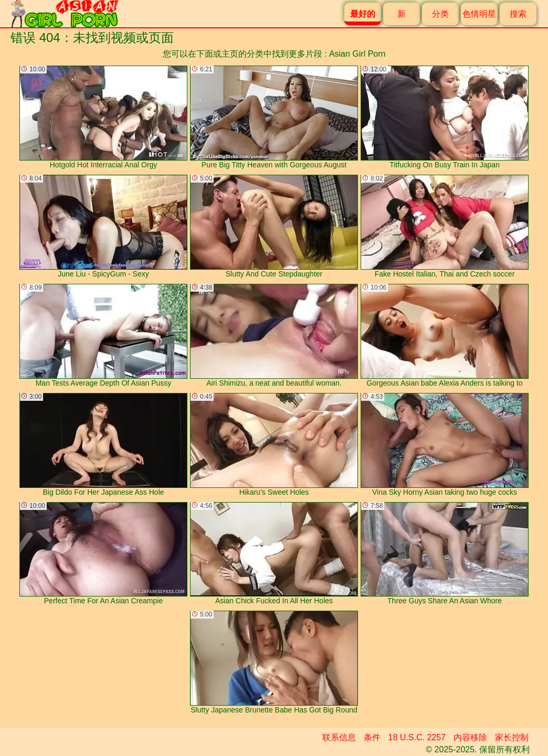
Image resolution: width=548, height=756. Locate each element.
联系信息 (339, 737)
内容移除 (470, 737)
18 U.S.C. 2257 (417, 737)
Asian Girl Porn (357, 54)
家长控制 (512, 737)
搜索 (518, 14)
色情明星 (479, 14)
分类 (440, 14)
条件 (372, 737)
